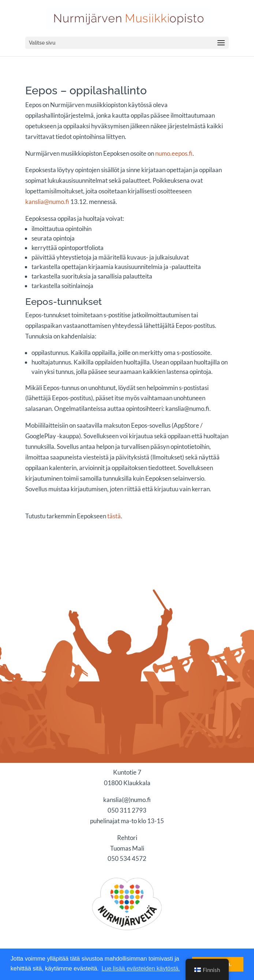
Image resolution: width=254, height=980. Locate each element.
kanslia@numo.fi (47, 202)
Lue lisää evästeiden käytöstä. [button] (141, 968)
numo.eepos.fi (174, 153)
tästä (114, 516)
